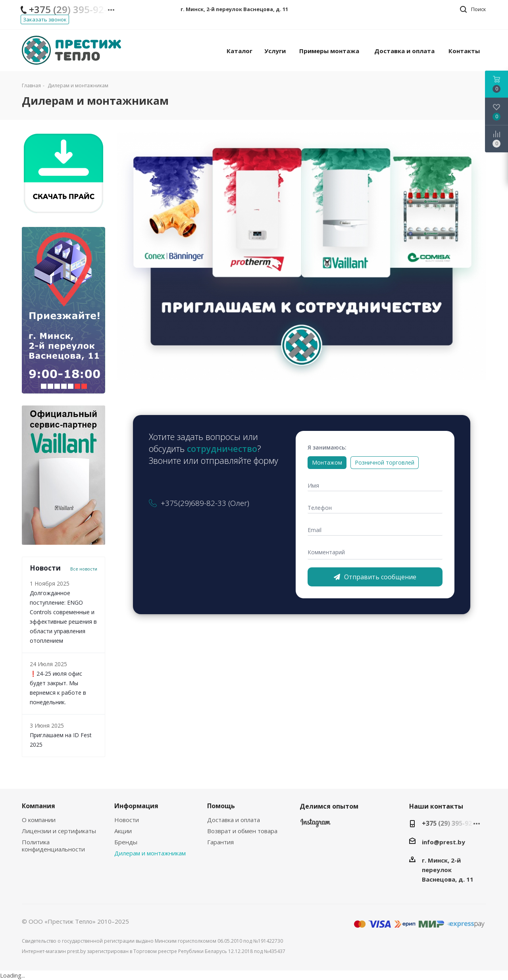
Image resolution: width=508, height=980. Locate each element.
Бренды (126, 842)
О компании (39, 820)
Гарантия (220, 842)
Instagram (316, 825)
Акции (123, 831)
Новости (127, 820)
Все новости (84, 569)
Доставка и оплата (234, 820)
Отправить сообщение (375, 577)
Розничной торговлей (385, 462)
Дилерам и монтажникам (150, 853)
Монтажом (327, 462)
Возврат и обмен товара (242, 831)
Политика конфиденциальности (53, 845)
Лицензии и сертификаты (59, 831)
